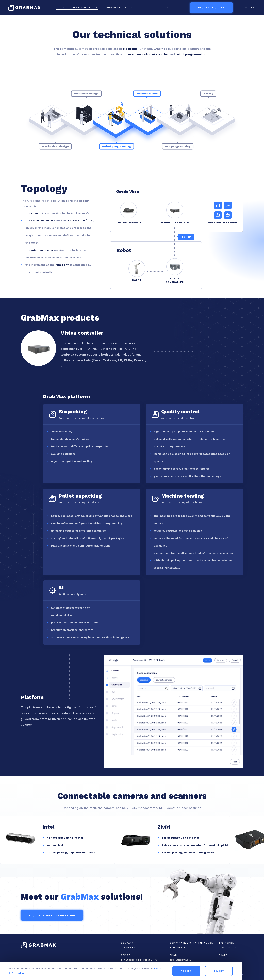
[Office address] (140, 960)
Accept (208, 971)
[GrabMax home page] (24, 8)
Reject (241, 971)
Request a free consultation (52, 915)
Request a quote (211, 8)
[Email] (194, 960)
